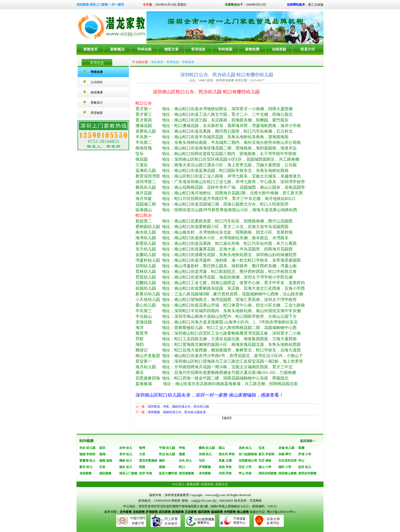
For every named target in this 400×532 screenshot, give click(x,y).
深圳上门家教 (128, 473)
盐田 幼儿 (305, 467)
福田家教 (105, 473)
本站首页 (157, 62)
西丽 (142, 467)
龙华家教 (205, 473)
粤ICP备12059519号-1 (281, 512)
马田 (202, 461)
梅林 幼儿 (126, 461)
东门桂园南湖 (248, 454)
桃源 (162, 467)
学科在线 (144, 49)
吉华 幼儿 (126, 448)
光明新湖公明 (248, 461)
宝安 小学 (245, 467)
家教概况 (117, 49)
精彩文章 (171, 49)
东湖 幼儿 (205, 454)
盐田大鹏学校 (168, 473)
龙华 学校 (146, 473)
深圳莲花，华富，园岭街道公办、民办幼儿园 (178, 407)
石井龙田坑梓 (287, 461)
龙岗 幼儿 (245, 448)
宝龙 (261, 448)
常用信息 (198, 49)
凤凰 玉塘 (225, 461)
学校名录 (97, 72)
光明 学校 (225, 473)
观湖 (102, 454)
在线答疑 (279, 49)
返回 (227, 418)
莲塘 (182, 454)
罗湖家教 (205, 467)
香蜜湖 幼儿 (87, 461)
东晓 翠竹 (285, 454)
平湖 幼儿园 (167, 448)
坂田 (102, 448)
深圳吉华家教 (307, 473)
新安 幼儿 (86, 467)
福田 (162, 461)
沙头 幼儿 (185, 461)
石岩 (102, 467)
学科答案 (225, 49)
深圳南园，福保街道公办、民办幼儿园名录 (177, 412)
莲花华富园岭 (148, 461)
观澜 (301, 448)
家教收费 (252, 49)
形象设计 (97, 103)
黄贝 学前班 (266, 454)
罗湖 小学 (305, 454)
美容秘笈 (97, 113)
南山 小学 (265, 467)
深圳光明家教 (268, 473)
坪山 (301, 461)
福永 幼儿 (126, 467)
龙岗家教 (85, 473)
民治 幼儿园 (167, 454)
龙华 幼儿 (126, 454)
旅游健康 (97, 92)
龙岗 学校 (225, 467)
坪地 (182, 448)
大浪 (142, 454)
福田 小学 (285, 467)
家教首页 (91, 49)
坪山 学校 (245, 473)
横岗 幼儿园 (207, 448)
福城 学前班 (87, 454)
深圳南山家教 (287, 473)
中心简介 (178, 484)
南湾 (142, 448)
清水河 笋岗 (227, 454)
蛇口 (182, 467)
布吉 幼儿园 (87, 448)
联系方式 (308, 49)
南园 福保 (106, 461)
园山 (222, 448)
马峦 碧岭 (265, 461)
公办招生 (97, 82)
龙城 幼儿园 (286, 448)
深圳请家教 (186, 473)
